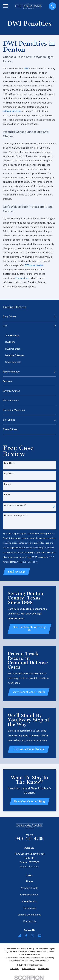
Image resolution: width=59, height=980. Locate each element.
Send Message (17, 572)
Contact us (22, 278)
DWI (26, 69)
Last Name (10, 474)
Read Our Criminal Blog (29, 801)
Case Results (29, 901)
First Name (10, 463)
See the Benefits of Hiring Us (29, 629)
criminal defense (12, 111)
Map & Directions (29, 867)
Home (29, 881)
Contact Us (29, 921)
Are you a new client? (15, 505)
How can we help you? (16, 515)
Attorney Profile (29, 888)
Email (7, 494)
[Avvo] (20, 936)
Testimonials (29, 908)
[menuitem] (28, 316)
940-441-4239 (29, 839)
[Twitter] (33, 936)
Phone (7, 484)
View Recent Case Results (29, 692)
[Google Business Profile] (39, 936)
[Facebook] (26, 936)
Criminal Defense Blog (29, 915)
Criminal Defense (29, 895)
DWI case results (34, 265)
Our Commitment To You (29, 749)
